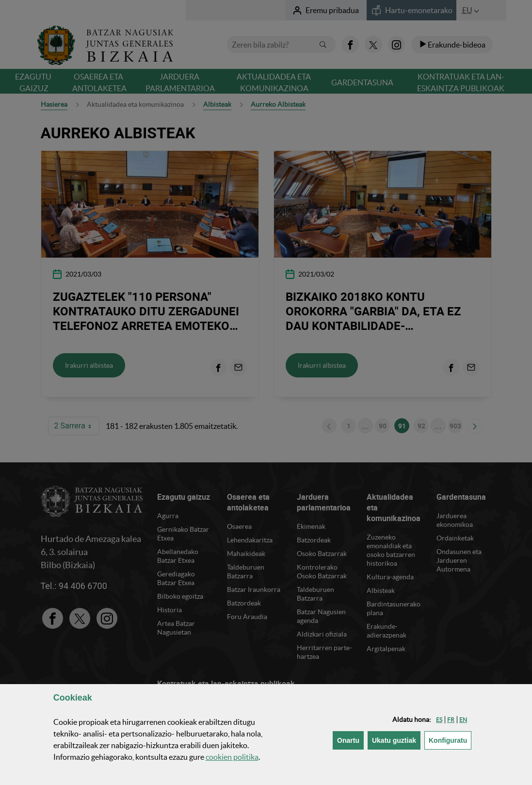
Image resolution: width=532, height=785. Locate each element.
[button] (439, 720)
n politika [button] (232, 757)
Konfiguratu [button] (450, 740)
